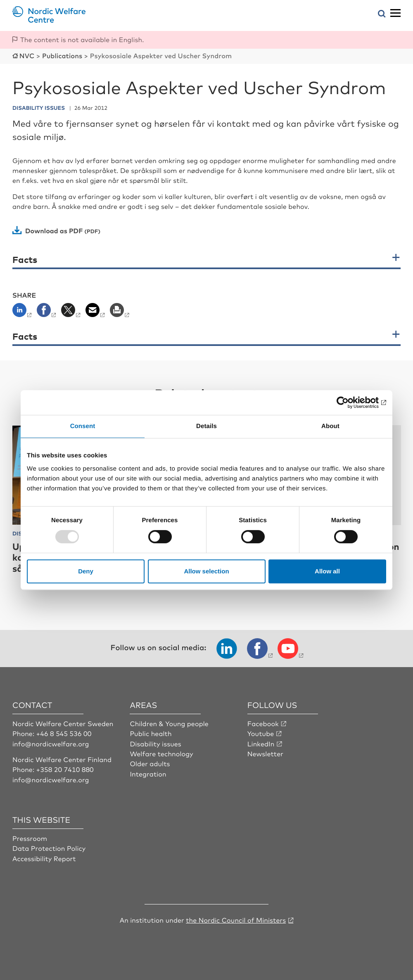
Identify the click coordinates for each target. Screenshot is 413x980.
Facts (25, 259)
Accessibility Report (44, 858)
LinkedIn (261, 743)
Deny (86, 571)
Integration (148, 774)
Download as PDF (54, 230)
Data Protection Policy (49, 848)
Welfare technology (161, 753)
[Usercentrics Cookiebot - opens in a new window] (350, 402)
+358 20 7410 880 (65, 769)
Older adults (150, 763)
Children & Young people (169, 723)
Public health (151, 733)
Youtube (261, 733)
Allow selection (206, 571)
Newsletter (265, 753)
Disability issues (155, 743)
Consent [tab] (83, 426)
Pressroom (30, 838)
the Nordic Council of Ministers (236, 920)
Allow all (327, 571)
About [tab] (330, 426)
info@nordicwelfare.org (51, 743)
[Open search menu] (382, 14)
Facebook (263, 723)
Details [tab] (206, 426)
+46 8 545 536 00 (64, 733)
